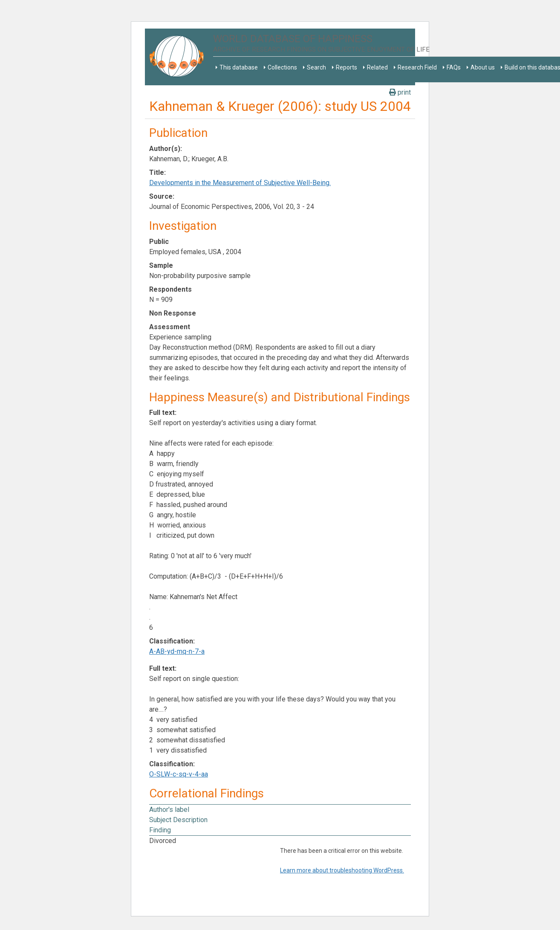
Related (377, 67)
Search (316, 67)
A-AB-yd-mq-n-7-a (177, 651)
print (400, 92)
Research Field (417, 67)
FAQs (454, 67)
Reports (346, 67)
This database (239, 67)
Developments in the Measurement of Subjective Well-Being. (240, 183)
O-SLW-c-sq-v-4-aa (179, 774)
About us (483, 67)
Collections (282, 67)
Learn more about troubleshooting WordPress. (342, 870)
